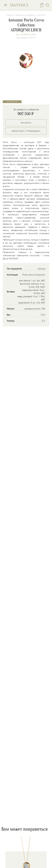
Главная (10, 15)
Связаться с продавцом (26, 131)
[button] (26, 109)
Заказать (26, 123)
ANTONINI (42, 15)
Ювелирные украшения (25, 15)
